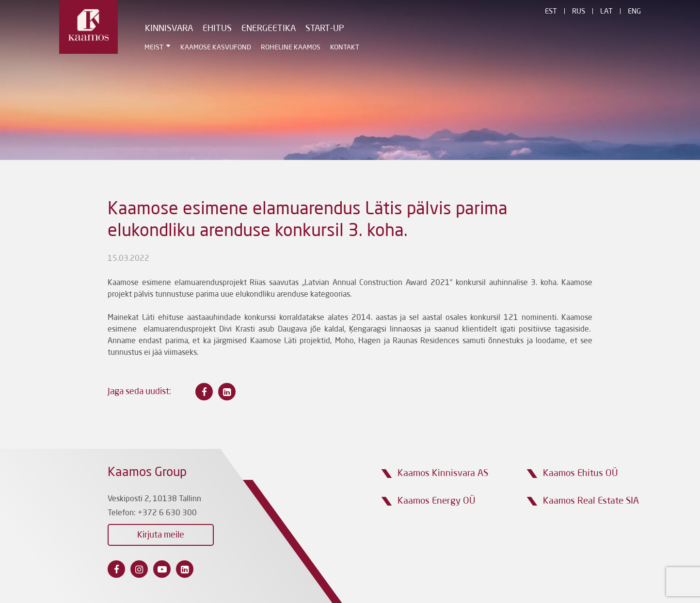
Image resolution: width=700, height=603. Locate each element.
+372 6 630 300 (167, 513)
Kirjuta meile (161, 535)
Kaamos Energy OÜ (437, 501)
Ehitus (217, 29)
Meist (154, 48)
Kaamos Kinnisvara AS (443, 473)
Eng (634, 12)
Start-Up (325, 29)
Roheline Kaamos (291, 48)
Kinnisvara (169, 29)
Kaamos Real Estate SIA (591, 501)
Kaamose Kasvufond (216, 48)
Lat (606, 12)
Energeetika (269, 29)
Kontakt (345, 48)
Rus (579, 12)
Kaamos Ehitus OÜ (581, 473)
